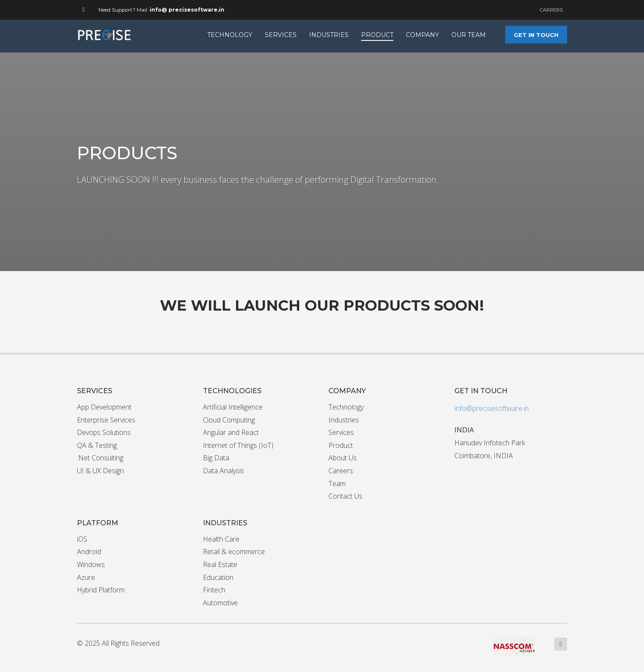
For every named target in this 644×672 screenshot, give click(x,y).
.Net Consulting (100, 458)
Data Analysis (224, 471)
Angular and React (231, 432)
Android (89, 552)
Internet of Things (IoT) (238, 445)
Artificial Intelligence (233, 407)
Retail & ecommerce (234, 552)
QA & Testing (97, 445)
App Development (104, 407)
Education (218, 577)
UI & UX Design (100, 471)
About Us (343, 458)
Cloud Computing (229, 420)
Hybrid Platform (101, 590)
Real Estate (220, 564)
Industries (344, 420)
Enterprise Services (106, 420)
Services (341, 432)
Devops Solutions (104, 432)
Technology (346, 407)
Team (337, 484)
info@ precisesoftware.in (187, 10)
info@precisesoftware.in (492, 408)
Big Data (216, 458)
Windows (91, 564)
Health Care (221, 539)
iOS (82, 539)
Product (341, 445)
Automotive (220, 603)
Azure (86, 577)
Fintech (214, 590)
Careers (341, 471)
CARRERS (551, 10)
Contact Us (345, 496)
